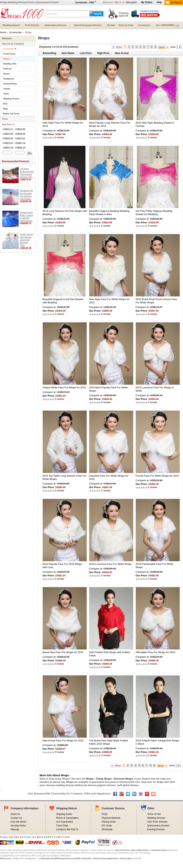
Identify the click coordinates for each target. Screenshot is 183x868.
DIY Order (107, 826)
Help (159, 2)
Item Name (68, 53)
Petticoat (7, 69)
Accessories (144, 25)
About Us (15, 814)
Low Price (86, 53)
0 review (59, 137)
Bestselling (49, 53)
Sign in (118, 2)
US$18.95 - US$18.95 (14, 134)
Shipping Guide (64, 814)
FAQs (105, 814)
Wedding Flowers (11, 99)
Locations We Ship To (67, 829)
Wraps (6, 59)
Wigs (5, 109)
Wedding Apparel (11, 25)
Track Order (62, 826)
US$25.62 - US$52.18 (14, 143)
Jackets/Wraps (10, 84)
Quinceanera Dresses (56, 25)
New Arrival (122, 53)
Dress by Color (126, 25)
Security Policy (18, 826)
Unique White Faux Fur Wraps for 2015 (64, 387)
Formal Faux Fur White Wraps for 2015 (157, 476)
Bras (5, 104)
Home (3, 32)
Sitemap (15, 829)
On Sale (111, 25)
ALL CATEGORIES (165, 25)
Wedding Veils (10, 64)
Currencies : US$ (84, 2)
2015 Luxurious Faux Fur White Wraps (110, 564)
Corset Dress (9, 54)
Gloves (6, 74)
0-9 (68, 837)
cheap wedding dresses (140, 850)
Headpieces (9, 79)
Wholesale (107, 829)
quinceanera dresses (160, 850)
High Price (103, 53)
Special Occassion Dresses (88, 25)
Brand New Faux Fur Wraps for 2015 (63, 652)
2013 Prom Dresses (157, 822)
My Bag (176, 2)
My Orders (147, 2)
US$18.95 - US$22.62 (14, 139)
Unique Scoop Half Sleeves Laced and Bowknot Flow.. (26, 240)
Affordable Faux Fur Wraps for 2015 (155, 652)
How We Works (18, 822)
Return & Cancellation (67, 818)
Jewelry (7, 89)
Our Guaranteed (64, 822)
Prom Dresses (32, 25)
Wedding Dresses (156, 818)
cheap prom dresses (122, 850)
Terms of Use (154, 814)
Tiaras (6, 94)
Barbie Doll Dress (11, 114)
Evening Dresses (156, 829)
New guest (131, 2)
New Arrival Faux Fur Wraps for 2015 (63, 741)
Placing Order (109, 822)
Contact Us (16, 818)
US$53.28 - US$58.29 (14, 148)
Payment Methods (111, 818)
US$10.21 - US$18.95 (14, 129)
